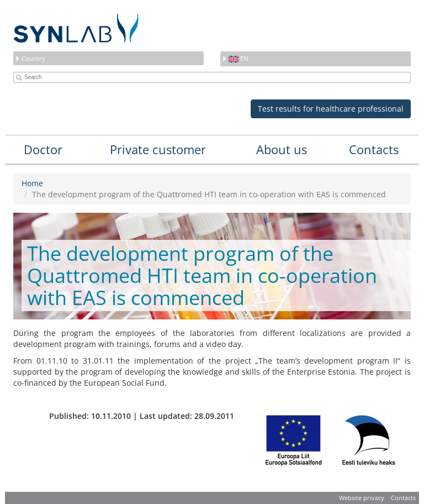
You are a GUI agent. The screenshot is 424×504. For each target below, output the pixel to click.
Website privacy (362, 498)
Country (30, 58)
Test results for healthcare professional (331, 109)
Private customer (158, 149)
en (235, 58)
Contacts (374, 149)
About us (282, 149)
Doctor (43, 149)
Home (32, 183)
